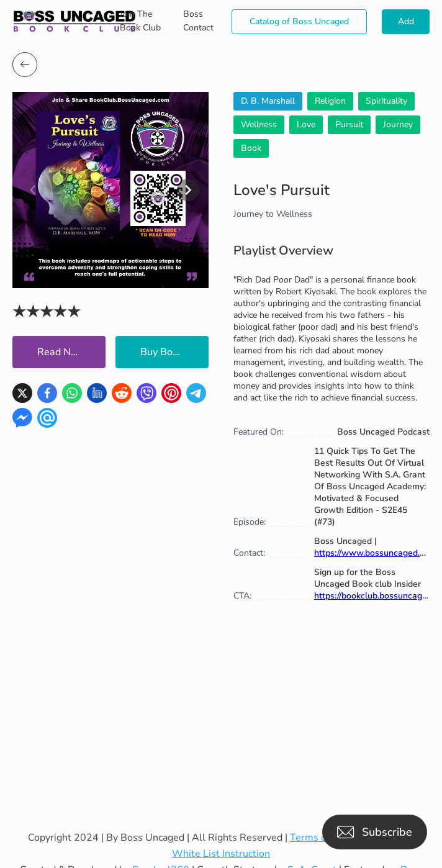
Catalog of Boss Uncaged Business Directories (299, 25)
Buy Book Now (174, 352)
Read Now (61, 352)
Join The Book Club (140, 21)
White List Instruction (221, 854)
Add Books (406, 25)
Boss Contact (198, 21)
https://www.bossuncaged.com (375, 553)
